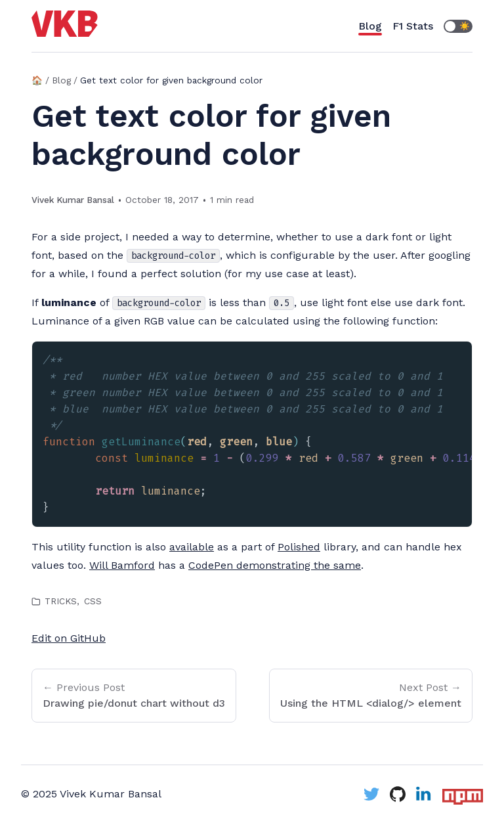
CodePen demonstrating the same (275, 565)
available (192, 547)
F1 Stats (413, 26)
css (93, 601)
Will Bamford (122, 565)
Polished (299, 547)
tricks (61, 601)
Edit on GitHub (69, 638)
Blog (370, 26)
